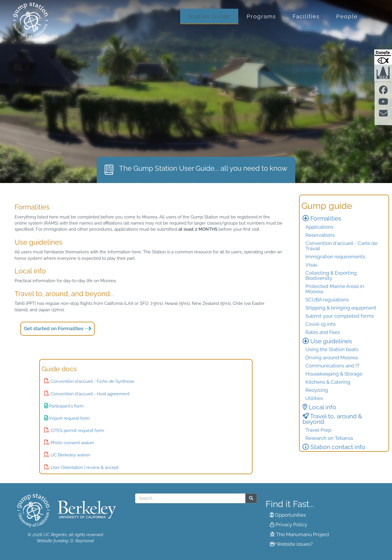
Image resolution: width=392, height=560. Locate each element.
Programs (261, 16)
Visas (311, 265)
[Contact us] (383, 115)
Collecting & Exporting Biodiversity (331, 275)
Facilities (306, 16)
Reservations (320, 235)
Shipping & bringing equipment (341, 308)
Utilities (314, 398)
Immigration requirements (335, 257)
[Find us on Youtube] (383, 103)
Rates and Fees (323, 332)
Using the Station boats (332, 349)
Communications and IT (332, 366)
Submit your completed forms (340, 316)
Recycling (317, 390)
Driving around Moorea (332, 358)
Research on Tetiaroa (329, 438)
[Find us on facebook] (383, 92)
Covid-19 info (321, 324)
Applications (319, 227)
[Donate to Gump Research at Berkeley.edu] (383, 57)
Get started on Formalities (54, 328)
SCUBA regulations (327, 300)
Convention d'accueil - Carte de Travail (341, 246)
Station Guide (209, 16)
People (347, 16)
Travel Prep (318, 430)
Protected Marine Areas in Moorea (335, 289)
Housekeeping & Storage (334, 374)
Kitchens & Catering (328, 382)
